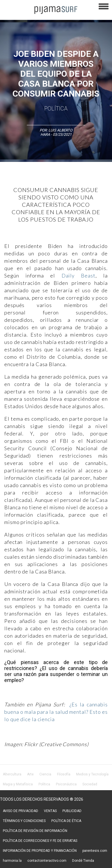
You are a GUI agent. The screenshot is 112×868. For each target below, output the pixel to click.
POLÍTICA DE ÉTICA (66, 821)
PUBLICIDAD (72, 811)
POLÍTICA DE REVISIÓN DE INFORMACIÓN (35, 831)
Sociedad (90, 784)
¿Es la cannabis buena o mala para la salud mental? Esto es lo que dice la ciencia (56, 712)
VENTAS (50, 811)
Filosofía (64, 774)
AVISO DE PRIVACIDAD (21, 811)
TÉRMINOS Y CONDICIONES (24, 821)
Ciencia (45, 774)
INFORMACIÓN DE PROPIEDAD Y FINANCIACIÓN (40, 851)
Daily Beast (79, 276)
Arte (30, 774)
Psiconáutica (66, 784)
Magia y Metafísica (18, 784)
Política (56, 108)
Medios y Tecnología (92, 774)
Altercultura (12, 774)
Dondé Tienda (83, 861)
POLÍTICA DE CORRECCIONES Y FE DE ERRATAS (40, 841)
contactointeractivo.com (47, 861)
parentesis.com (95, 851)
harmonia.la (12, 861)
